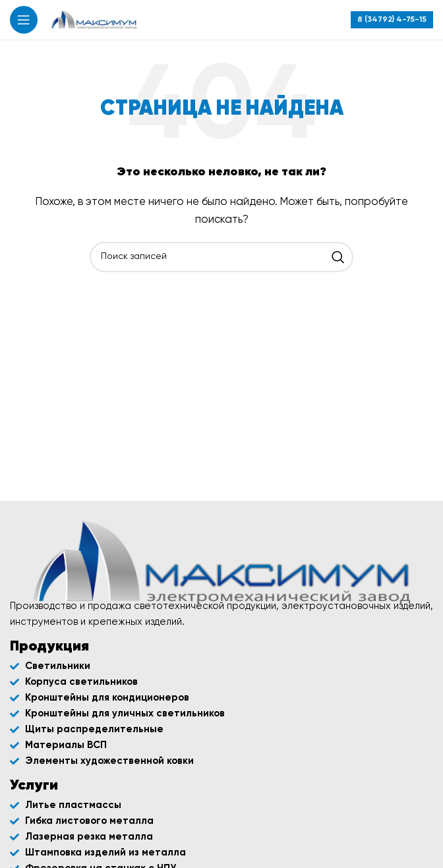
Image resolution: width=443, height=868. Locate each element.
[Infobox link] (392, 20)
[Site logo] (94, 19)
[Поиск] (221, 257)
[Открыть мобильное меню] (24, 20)
